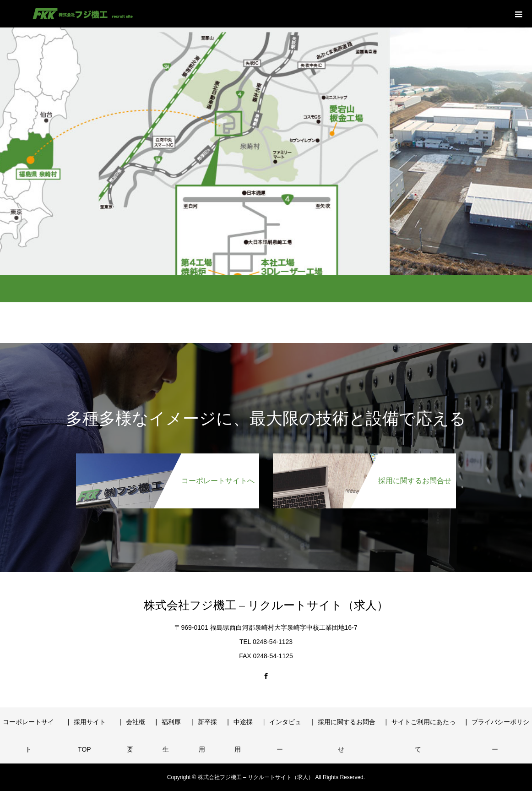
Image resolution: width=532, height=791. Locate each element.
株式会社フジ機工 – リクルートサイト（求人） (266, 605)
